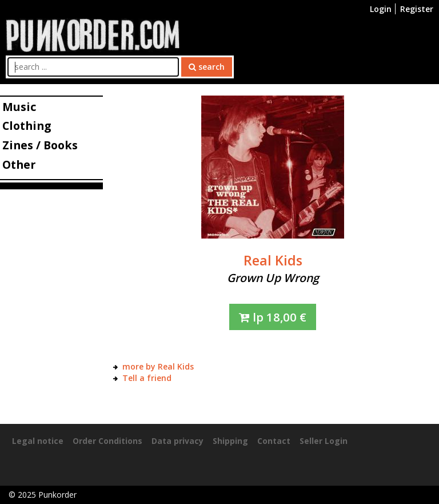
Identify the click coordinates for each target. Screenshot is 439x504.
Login (381, 9)
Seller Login (324, 441)
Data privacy (177, 441)
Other (19, 164)
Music (19, 107)
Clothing (27, 126)
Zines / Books (40, 145)
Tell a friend (147, 378)
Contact (274, 441)
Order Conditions (107, 441)
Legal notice (38, 441)
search (207, 67)
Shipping (230, 441)
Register (417, 9)
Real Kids (273, 260)
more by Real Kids (158, 366)
